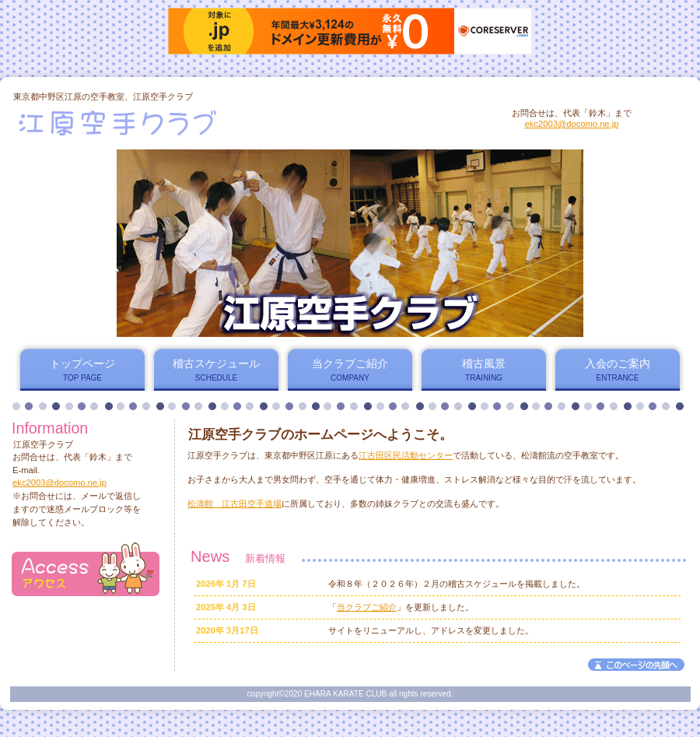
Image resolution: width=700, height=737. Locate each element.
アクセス (86, 569)
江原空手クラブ (201, 122)
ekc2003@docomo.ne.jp (572, 124)
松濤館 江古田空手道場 (234, 504)
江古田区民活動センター (406, 455)
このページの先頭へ (636, 665)
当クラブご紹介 (367, 607)
